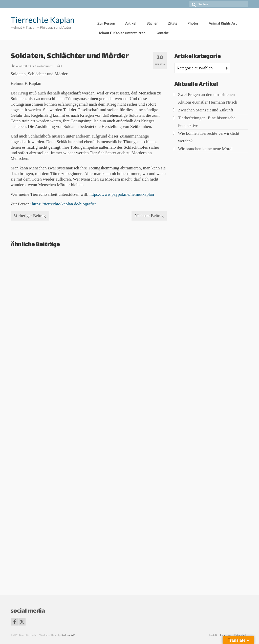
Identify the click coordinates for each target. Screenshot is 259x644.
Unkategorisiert (44, 66)
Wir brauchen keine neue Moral (205, 149)
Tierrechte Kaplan (43, 20)
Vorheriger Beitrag (30, 216)
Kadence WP (68, 635)
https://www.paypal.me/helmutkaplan (122, 194)
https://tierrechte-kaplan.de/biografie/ (64, 204)
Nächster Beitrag (149, 216)
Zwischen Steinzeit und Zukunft (206, 110)
